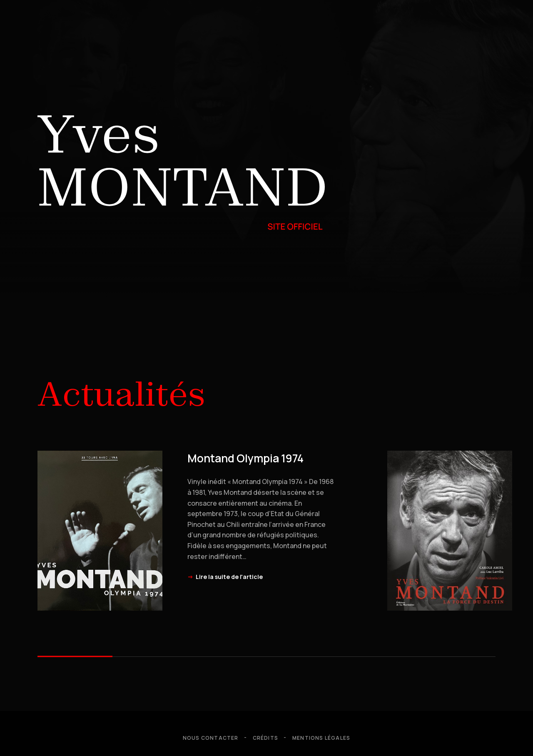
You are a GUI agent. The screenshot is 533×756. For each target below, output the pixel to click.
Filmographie (200, 258)
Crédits (265, 738)
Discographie (279, 258)
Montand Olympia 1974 (245, 458)
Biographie (128, 258)
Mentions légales (321, 738)
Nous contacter (211, 738)
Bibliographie (358, 258)
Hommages (62, 258)
